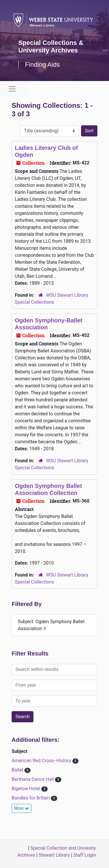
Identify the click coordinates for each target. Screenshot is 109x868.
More (22, 808)
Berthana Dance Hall (33, 779)
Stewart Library (54, 855)
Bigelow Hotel (26, 789)
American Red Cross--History (42, 761)
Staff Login (85, 855)
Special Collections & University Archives (51, 46)
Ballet (18, 770)
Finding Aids (42, 65)
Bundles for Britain (31, 798)
